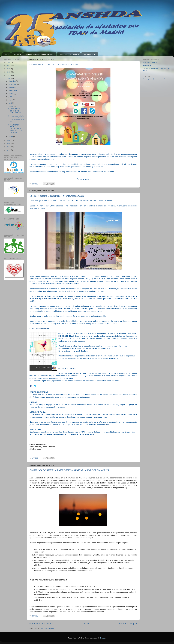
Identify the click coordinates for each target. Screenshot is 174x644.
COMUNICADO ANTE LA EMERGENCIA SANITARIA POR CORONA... (15, 129)
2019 (9, 141)
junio (11, 97)
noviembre (13, 84)
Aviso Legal (147, 65)
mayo (11, 100)
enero (11, 137)
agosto (11, 94)
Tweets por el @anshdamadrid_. (154, 79)
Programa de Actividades (69, 54)
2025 (9, 62)
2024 (9, 66)
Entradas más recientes (41, 624)
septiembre (13, 90)
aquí (107, 425)
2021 (9, 75)
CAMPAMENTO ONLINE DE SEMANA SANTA (54, 64)
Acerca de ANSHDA (150, 62)
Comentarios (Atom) (47, 629)
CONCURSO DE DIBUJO (40, 329)
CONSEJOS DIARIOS (67, 368)
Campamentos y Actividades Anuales (40, 54)
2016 (9, 150)
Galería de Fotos (90, 54)
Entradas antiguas (128, 624)
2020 (9, 78)
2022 (9, 72)
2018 (9, 144)
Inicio (7, 54)
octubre (12, 87)
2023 (9, 69)
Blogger (103, 638)
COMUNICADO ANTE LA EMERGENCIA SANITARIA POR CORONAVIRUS (69, 470)
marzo (11, 106)
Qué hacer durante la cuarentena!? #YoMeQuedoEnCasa (57, 196)
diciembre (12, 81)
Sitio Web (17, 54)
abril (10, 103)
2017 (9, 147)
